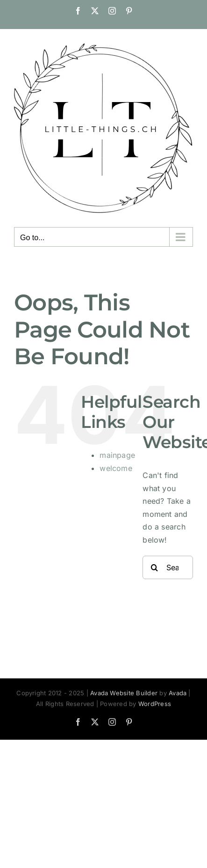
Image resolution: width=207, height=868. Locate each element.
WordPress (155, 704)
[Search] (154, 567)
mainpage (117, 455)
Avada (178, 693)
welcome (116, 468)
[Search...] (168, 567)
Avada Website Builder (124, 693)
